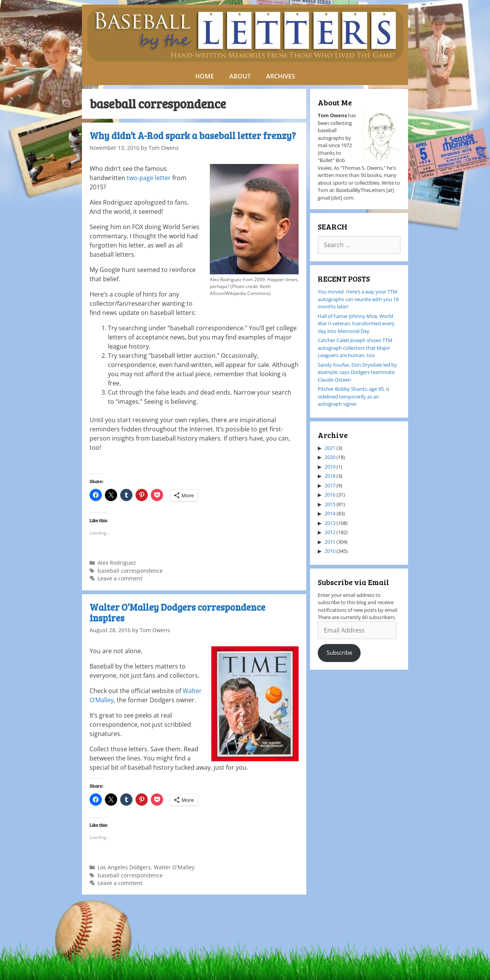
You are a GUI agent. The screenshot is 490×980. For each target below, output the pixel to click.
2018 (330, 476)
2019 (330, 467)
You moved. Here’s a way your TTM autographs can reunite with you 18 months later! (358, 299)
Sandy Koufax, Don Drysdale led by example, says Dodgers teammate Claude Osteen (357, 372)
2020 (330, 457)
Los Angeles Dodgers (124, 867)
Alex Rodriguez (117, 563)
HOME (205, 76)
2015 (330, 504)
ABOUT (240, 76)
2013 (330, 523)
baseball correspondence (130, 571)
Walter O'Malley (174, 867)
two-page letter (149, 178)
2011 (330, 542)
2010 (330, 551)
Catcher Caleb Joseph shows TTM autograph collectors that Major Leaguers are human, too (355, 348)
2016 (330, 495)
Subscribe (339, 652)
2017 (330, 485)
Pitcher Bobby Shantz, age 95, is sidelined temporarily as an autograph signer (354, 396)
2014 (330, 513)
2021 (330, 448)
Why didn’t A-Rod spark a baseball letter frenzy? (193, 135)
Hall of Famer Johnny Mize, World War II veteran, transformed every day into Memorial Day (356, 324)
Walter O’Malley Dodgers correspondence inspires (177, 613)
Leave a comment (120, 578)
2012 (330, 532)
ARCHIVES (281, 76)
